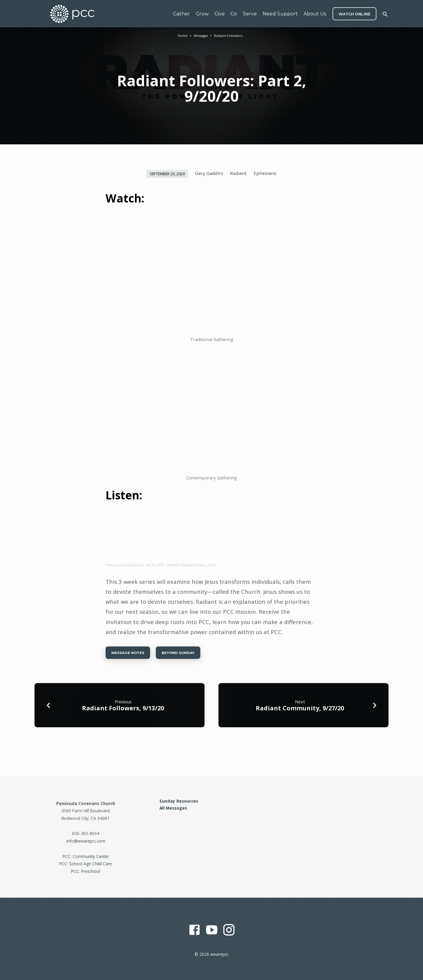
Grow (202, 14)
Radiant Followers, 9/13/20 (123, 711)
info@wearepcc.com (86, 841)
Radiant (238, 173)
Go (234, 14)
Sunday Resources (179, 801)
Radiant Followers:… (232, 36)
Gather (182, 14)
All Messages (173, 808)
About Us (315, 14)
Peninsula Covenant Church (125, 565)
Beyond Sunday (191, 654)
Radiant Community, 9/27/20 (300, 711)
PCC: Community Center (86, 856)
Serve (250, 14)
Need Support (280, 14)
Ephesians (265, 173)
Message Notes (132, 654)
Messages (199, 36)
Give (220, 14)
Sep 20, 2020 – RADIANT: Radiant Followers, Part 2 (181, 565)
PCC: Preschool (86, 871)
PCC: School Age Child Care (86, 864)
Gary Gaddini (209, 173)
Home (179, 36)
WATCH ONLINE (354, 14)
